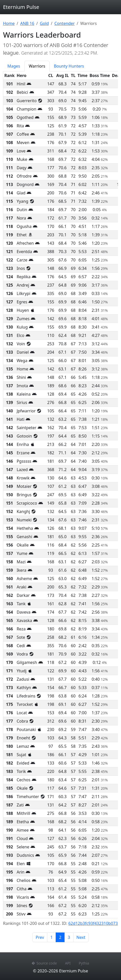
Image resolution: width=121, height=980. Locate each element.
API (68, 963)
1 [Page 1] (51, 937)
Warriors (37, 66)
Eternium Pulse (21, 7)
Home (9, 23)
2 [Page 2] (62, 937)
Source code (44, 963)
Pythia (84, 963)
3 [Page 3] (69, 937)
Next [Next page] (81, 937)
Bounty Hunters (69, 66)
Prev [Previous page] (40, 937)
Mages (14, 66)
